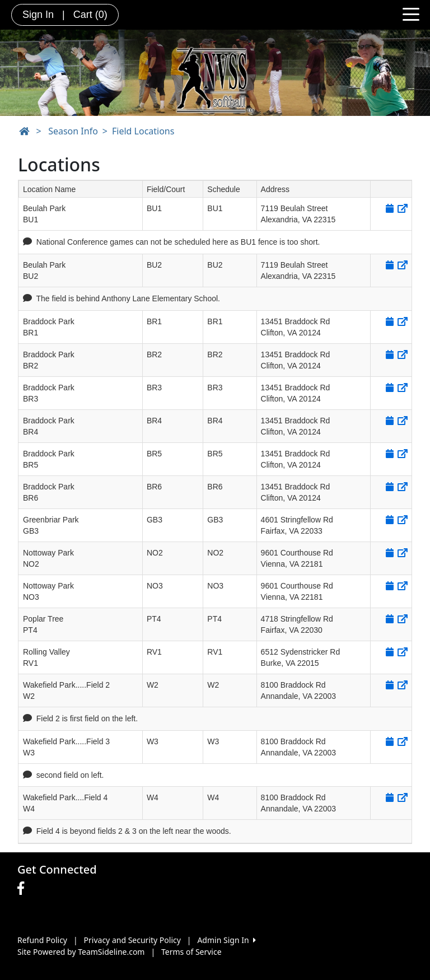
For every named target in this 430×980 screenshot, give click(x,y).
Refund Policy (42, 940)
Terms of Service (191, 952)
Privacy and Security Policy (132, 940)
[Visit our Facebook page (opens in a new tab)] (24, 889)
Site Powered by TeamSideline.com (81, 952)
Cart (90, 15)
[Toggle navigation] (411, 13)
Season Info (73, 131)
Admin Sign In (226, 940)
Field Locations (143, 131)
